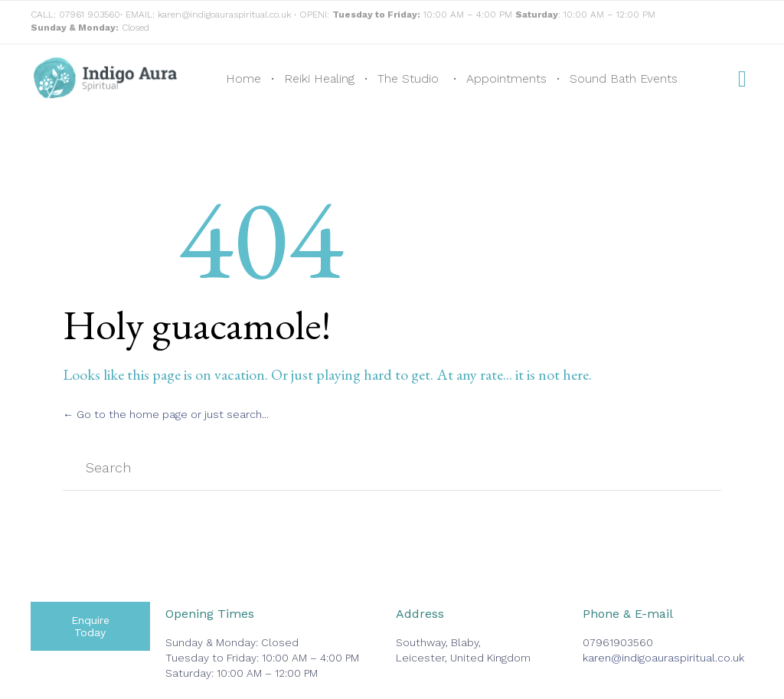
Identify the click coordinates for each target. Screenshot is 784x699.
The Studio (408, 78)
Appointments (506, 78)
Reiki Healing (319, 78)
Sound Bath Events (624, 78)
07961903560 (618, 642)
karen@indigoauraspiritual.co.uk (224, 15)
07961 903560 (90, 15)
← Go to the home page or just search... (166, 414)
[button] (90, 626)
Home (243, 78)
